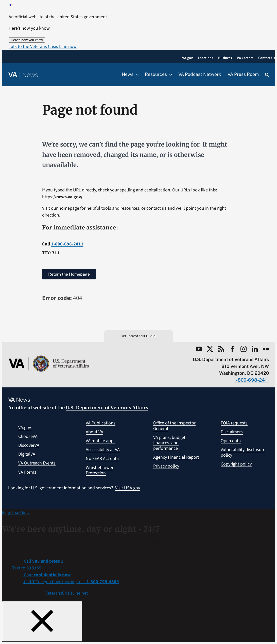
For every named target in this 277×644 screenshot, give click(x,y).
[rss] (221, 349)
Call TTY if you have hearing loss (71, 582)
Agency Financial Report (176, 457)
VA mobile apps (101, 441)
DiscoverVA (29, 445)
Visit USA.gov (128, 488)
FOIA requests (234, 423)
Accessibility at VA (103, 450)
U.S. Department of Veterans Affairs (107, 407)
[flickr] (266, 349)
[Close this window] (42, 621)
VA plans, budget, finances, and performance (170, 443)
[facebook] (232, 349)
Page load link (15, 513)
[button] (43, 47)
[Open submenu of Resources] (169, 75)
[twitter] (210, 349)
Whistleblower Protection (100, 470)
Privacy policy (166, 466)
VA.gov (25, 428)
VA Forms (27, 472)
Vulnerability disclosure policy (243, 452)
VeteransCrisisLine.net (67, 593)
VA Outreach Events (37, 463)
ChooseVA (28, 436)
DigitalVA (27, 454)
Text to (27, 568)
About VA (94, 432)
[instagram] (244, 349)
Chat (47, 575)
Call (43, 561)
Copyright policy (236, 464)
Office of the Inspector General (174, 426)
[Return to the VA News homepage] (23, 75)
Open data (231, 441)
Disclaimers (232, 432)
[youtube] (199, 349)
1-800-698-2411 (67, 244)
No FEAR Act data (102, 459)
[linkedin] (255, 349)
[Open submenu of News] (136, 75)
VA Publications (101, 423)
